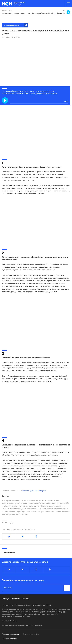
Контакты (16, 599)
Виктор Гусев (30, 529)
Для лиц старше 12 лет (31, 634)
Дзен (32, 491)
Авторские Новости (15, 529)
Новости (26, 491)
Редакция (6, 599)
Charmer (13, 639)
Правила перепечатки (11, 634)
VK (36, 491)
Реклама (26, 599)
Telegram (42, 491)
